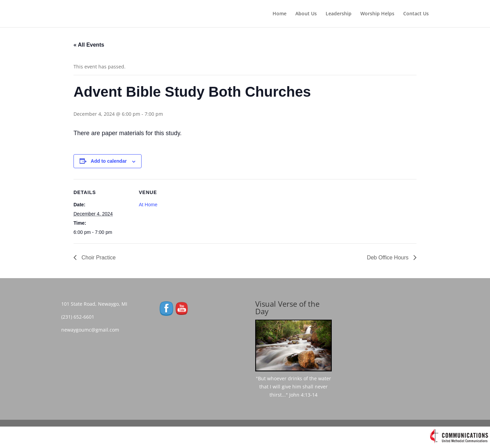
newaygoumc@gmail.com (92, 330)
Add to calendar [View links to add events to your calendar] (109, 161)
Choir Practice (98, 258)
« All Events (89, 45)
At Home (148, 205)
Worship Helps (377, 14)
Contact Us (416, 14)
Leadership (339, 14)
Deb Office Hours (388, 258)
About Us (306, 14)
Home (280, 14)
